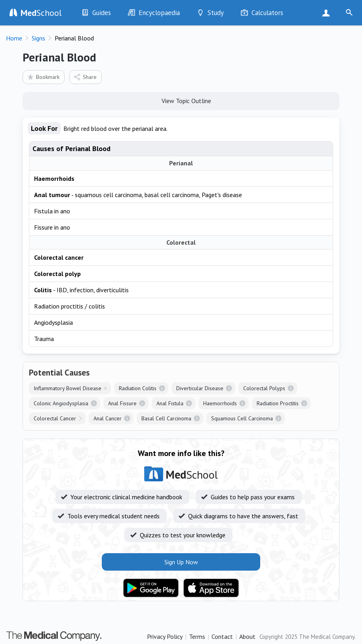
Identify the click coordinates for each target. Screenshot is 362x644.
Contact (222, 636)
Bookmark (43, 77)
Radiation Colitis (138, 388)
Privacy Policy (165, 636)
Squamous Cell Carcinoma (242, 418)
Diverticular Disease (200, 388)
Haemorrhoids (220, 403)
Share (85, 77)
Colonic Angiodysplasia (61, 403)
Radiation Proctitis (278, 403)
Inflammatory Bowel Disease (68, 388)
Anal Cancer (108, 418)
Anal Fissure (122, 403)
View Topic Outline (181, 100)
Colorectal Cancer (55, 418)
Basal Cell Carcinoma (166, 418)
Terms (197, 636)
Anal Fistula (170, 403)
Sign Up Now (328, 13)
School (41, 13)
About (247, 636)
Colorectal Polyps (264, 388)
